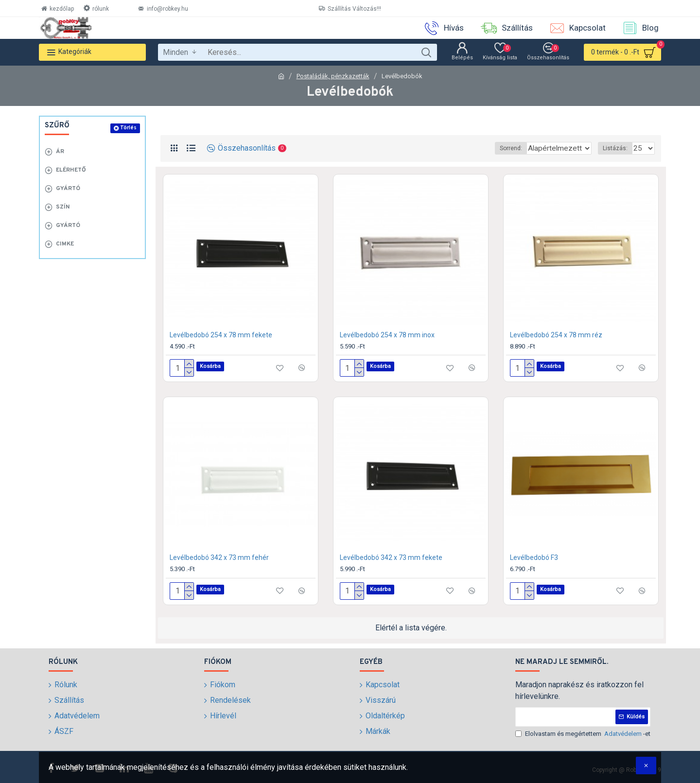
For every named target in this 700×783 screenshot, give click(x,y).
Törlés (128, 128)
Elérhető (71, 170)
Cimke (65, 244)
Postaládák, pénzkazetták (333, 76)
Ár (60, 152)
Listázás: (618, 148)
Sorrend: (488, 148)
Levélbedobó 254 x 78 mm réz (556, 335)
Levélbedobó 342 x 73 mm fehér (219, 557)
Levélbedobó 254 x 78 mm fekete (221, 335)
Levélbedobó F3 (534, 557)
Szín (63, 207)
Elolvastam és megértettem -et (583, 734)
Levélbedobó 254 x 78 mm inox (387, 335)
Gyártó (68, 189)
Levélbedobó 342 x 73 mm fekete (391, 557)
